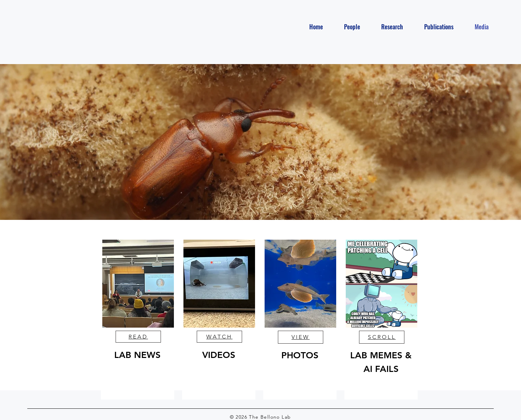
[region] (138, 320)
